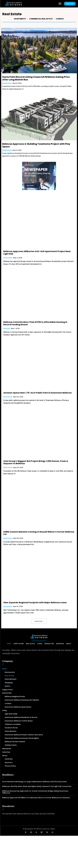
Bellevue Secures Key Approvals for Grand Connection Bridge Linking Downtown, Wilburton (35, 792)
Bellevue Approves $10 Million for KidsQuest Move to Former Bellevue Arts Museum (36, 798)
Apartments (20, 19)
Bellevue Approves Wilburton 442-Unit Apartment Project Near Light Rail (37, 253)
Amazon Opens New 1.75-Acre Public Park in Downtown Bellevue (38, 393)
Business (7, 329)
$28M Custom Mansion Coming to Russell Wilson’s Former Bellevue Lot (39, 533)
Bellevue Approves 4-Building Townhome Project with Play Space (36, 145)
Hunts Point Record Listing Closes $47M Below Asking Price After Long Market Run (36, 78)
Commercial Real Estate (41, 19)
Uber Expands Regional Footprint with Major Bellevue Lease (35, 602)
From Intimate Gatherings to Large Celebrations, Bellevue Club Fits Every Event (34, 782)
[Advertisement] (39, 852)
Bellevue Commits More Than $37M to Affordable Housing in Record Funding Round (35, 323)
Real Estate (7, 83)
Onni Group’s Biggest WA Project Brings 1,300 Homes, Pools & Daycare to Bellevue (36, 462)
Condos (59, 19)
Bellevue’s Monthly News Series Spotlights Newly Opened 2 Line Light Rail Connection (37, 786)
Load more (39, 621)
